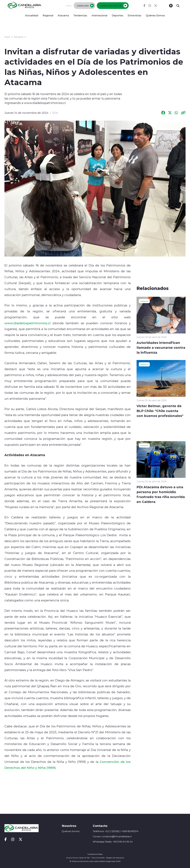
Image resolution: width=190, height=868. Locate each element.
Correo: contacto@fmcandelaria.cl (112, 836)
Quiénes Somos (155, 15)
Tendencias (80, 15)
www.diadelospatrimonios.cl (28, 323)
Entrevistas (134, 15)
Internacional (99, 15)
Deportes (117, 15)
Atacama (63, 15)
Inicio (7, 37)
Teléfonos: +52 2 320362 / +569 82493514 (116, 831)
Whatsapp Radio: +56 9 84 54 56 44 (113, 842)
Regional (48, 15)
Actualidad (32, 15)
